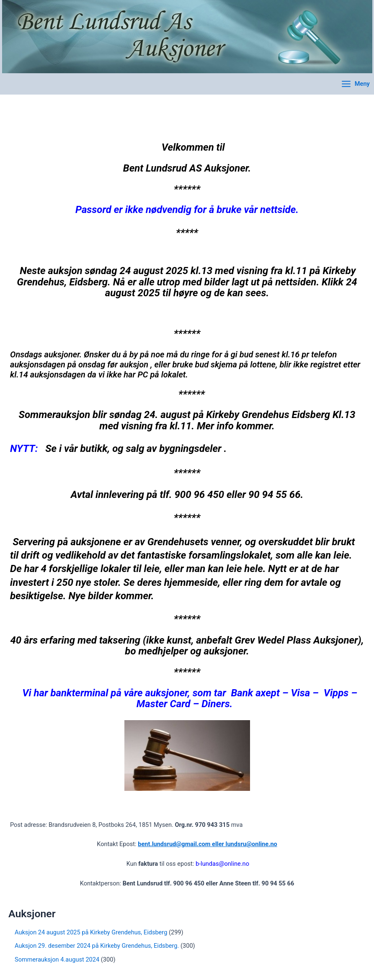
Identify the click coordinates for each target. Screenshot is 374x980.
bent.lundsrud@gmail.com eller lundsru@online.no (208, 844)
